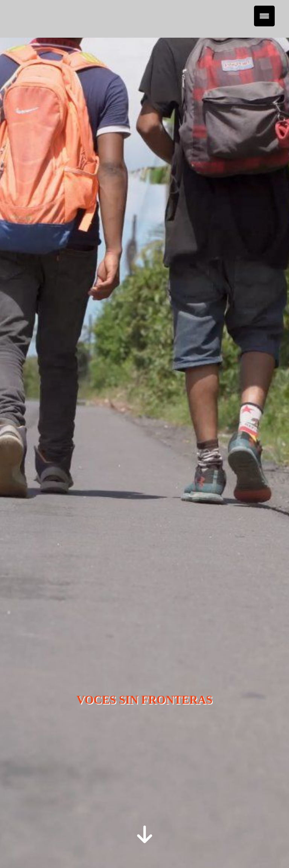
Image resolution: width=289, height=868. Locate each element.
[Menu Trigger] (264, 16)
